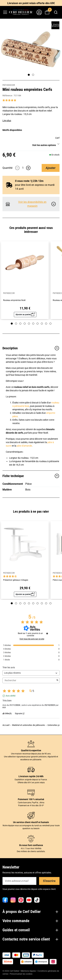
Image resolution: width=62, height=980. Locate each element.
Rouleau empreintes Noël (14, 300)
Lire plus (7, 121)
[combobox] (56, 12)
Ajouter (51, 168)
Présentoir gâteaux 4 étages (16, 580)
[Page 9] (46, 324)
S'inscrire (49, 881)
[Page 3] (20, 324)
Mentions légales (28, 971)
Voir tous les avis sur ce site (32, 639)
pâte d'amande (24, 446)
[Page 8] (42, 324)
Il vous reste (29, 181)
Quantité (7, 168)
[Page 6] (33, 324)
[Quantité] (23, 168)
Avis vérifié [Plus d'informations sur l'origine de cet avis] (11, 696)
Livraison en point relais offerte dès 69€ (31, 3)
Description (31, 348)
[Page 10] (50, 324)
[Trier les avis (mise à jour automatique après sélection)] (31, 673)
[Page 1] (29, 75)
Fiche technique (31, 476)
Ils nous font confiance (31, 845)
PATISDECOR (9, 85)
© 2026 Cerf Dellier (11, 971)
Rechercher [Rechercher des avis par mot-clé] (29, 680)
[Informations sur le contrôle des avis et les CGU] (47, 633)
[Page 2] (33, 75)
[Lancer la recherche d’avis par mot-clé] (57, 680)
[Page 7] (38, 324)
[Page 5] (29, 324)
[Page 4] (25, 324)
